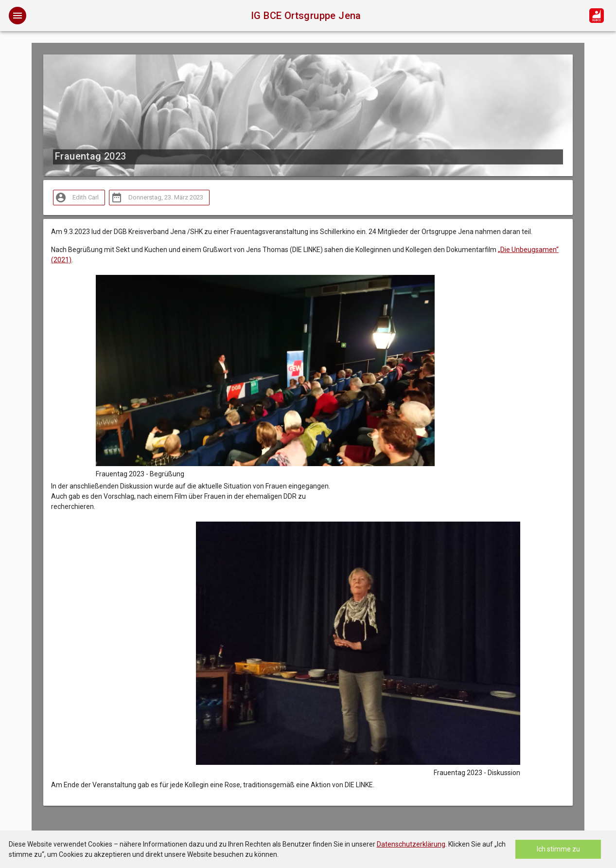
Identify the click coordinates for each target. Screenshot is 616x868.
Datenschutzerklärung (411, 844)
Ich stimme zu (558, 849)
